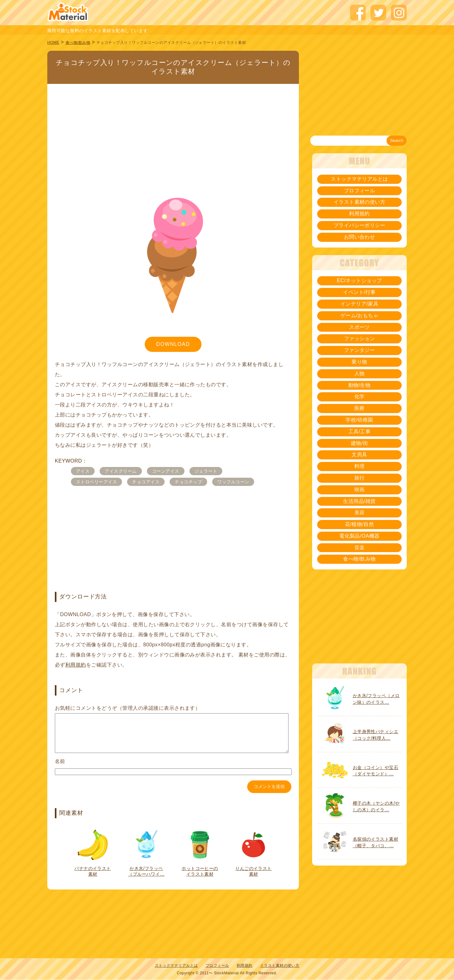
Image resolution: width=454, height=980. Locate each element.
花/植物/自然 (359, 524)
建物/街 (359, 443)
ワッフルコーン (233, 482)
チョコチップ (188, 482)
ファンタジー (360, 350)
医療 (360, 408)
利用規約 (76, 665)
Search (397, 140)
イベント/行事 (359, 292)
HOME (53, 43)
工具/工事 (360, 432)
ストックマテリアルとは (359, 179)
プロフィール (360, 191)
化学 (360, 397)
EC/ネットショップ (359, 280)
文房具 (359, 455)
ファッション (360, 338)
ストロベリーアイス (96, 482)
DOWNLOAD (173, 344)
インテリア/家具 (359, 304)
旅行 (360, 478)
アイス (83, 471)
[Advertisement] (173, 131)
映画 (360, 490)
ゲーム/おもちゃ (359, 315)
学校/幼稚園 (359, 420)
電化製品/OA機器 (359, 536)
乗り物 (359, 362)
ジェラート (206, 471)
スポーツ (359, 327)
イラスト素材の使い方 (360, 202)
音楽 (360, 548)
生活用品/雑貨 (359, 501)
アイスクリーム (121, 471)
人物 (360, 373)
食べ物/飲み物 (78, 43)
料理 (360, 466)
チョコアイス (146, 482)
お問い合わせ (360, 237)
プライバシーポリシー (360, 225)
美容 (360, 513)
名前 (60, 769)
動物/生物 (360, 385)
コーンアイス (166, 471)
